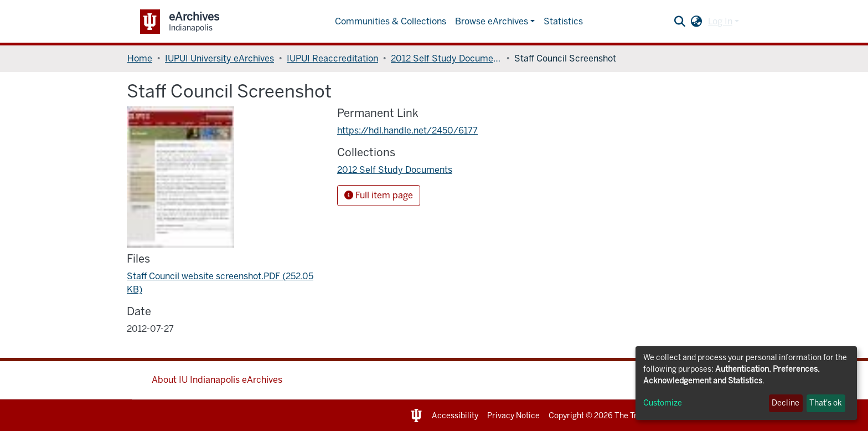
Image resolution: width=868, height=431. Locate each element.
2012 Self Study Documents (446, 58)
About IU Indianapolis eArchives (217, 380)
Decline (786, 403)
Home (140, 58)
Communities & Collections (391, 21)
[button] (697, 22)
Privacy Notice (513, 416)
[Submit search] (680, 22)
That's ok (826, 403)
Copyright (566, 416)
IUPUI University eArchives (219, 58)
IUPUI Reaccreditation (332, 58)
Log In (720, 21)
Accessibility (455, 416)
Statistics (563, 21)
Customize (663, 403)
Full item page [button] (379, 195)
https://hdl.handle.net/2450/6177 (407, 130)
